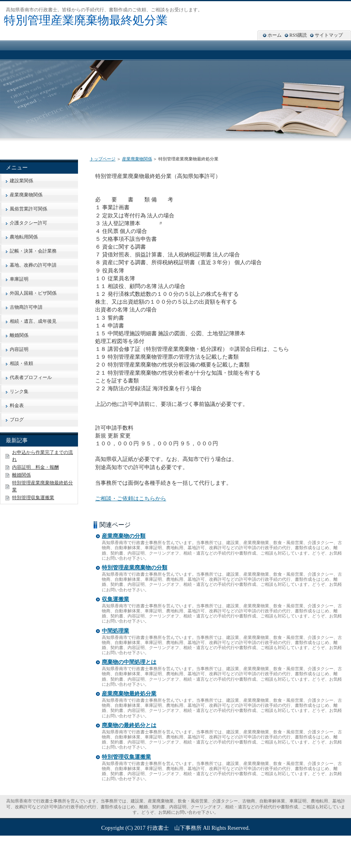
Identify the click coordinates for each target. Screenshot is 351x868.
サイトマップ (329, 35)
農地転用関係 (24, 237)
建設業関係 (21, 181)
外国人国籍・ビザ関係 (33, 293)
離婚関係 (19, 335)
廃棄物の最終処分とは (129, 725)
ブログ (17, 420)
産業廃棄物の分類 (124, 536)
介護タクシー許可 (28, 223)
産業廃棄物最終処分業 (129, 694)
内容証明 (19, 349)
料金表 (17, 406)
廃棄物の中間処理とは (129, 662)
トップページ (103, 159)
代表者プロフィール (31, 377)
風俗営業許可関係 (28, 209)
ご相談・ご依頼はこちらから (131, 498)
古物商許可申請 (26, 307)
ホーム (275, 35)
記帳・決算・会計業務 (33, 251)
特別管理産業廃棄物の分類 (135, 568)
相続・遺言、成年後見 (33, 321)
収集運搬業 (115, 599)
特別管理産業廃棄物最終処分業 (86, 20)
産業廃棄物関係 (137, 159)
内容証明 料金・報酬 (35, 467)
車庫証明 (19, 279)
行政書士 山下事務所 (174, 828)
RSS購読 (298, 35)
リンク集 (19, 391)
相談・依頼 (21, 363)
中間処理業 (115, 631)
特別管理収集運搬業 (126, 757)
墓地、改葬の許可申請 (33, 265)
